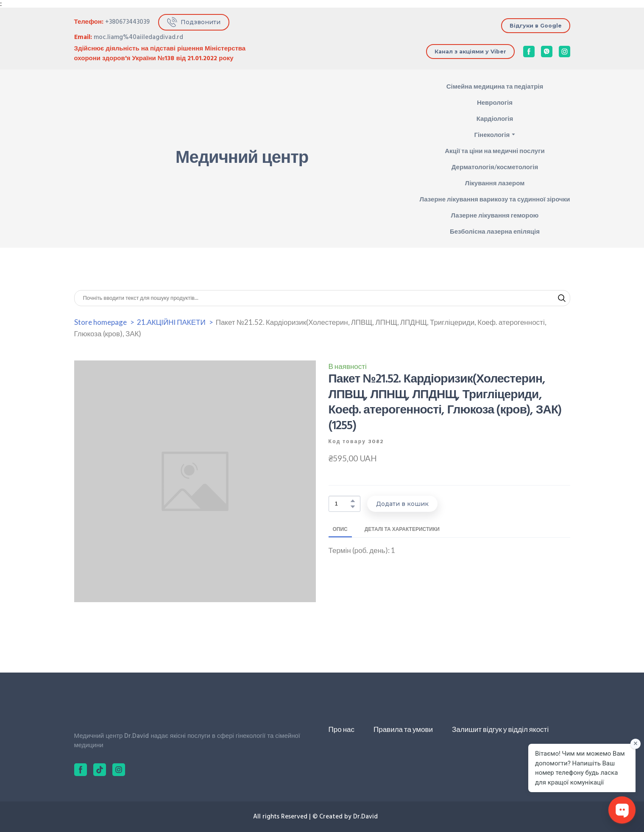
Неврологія (495, 102)
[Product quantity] (342, 504)
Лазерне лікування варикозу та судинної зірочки (495, 199)
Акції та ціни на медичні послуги (495, 151)
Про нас (342, 729)
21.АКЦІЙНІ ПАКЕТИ (171, 322)
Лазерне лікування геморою (495, 215)
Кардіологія (495, 118)
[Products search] (322, 298)
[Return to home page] (104, 159)
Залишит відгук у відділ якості (500, 729)
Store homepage (100, 322)
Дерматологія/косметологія (495, 167)
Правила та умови (403, 729)
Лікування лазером (495, 183)
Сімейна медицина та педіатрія (495, 86)
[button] (194, 22)
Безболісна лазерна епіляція (495, 231)
